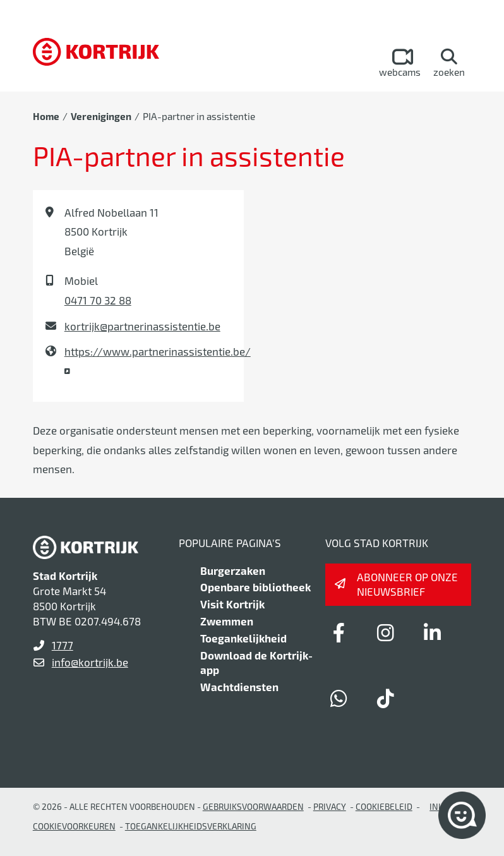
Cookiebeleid (384, 806)
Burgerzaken (233, 570)
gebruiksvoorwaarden (253, 806)
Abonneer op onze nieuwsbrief (407, 584)
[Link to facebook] (339, 632)
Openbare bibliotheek (255, 587)
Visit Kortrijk (232, 604)
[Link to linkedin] (433, 632)
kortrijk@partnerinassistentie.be (142, 326)
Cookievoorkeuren (74, 826)
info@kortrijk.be (90, 662)
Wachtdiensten (239, 687)
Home (46, 116)
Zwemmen (227, 621)
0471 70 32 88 (98, 300)
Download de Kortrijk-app (256, 663)
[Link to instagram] (386, 632)
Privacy (330, 806)
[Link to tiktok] (386, 698)
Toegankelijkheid (243, 638)
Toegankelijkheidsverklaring (191, 826)
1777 (63, 645)
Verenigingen (101, 116)
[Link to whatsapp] (339, 698)
